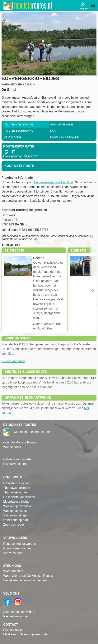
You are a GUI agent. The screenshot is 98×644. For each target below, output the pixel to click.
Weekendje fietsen (16, 511)
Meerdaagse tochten (17, 502)
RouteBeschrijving (19, 131)
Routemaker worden (17, 548)
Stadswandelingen (16, 515)
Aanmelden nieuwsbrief (19, 612)
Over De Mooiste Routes (20, 442)
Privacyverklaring (15, 464)
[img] (93, 5)
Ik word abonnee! (13, 361)
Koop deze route (19, 166)
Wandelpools (12, 447)
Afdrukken (13, 137)
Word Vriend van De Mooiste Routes (28, 576)
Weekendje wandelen (18, 506)
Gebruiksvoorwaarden (18, 459)
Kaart (55, 131)
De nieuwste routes (16, 483)
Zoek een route (14, 525)
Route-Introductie (19, 125)
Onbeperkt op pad (16, 520)
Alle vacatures (13, 553)
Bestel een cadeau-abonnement (25, 580)
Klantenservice (13, 630)
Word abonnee (13, 571)
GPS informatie (62, 125)
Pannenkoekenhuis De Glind (54, 182)
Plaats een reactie (65, 137)
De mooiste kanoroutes (19, 497)
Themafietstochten (16, 492)
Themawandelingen (17, 488)
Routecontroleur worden (20, 544)
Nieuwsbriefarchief (16, 616)
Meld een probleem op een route (25, 634)
